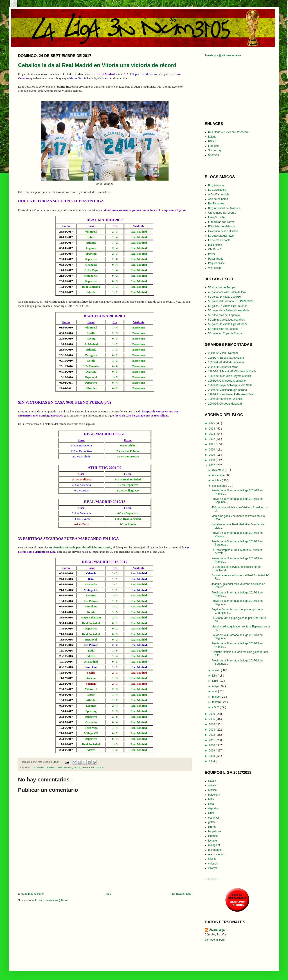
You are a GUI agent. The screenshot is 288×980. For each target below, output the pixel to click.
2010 (212, 745)
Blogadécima (216, 185)
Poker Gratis (216, 259)
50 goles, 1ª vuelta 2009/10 (224, 297)
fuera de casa (64, 767)
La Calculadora (217, 190)
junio (215, 681)
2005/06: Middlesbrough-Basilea (227, 390)
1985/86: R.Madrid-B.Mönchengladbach (232, 371)
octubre (217, 480)
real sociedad (216, 854)
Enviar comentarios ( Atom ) (52, 900)
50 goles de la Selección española (229, 310)
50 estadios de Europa (222, 287)
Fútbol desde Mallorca (221, 226)
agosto (217, 670)
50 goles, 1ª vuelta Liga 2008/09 (227, 324)
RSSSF (213, 141)
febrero (217, 702)
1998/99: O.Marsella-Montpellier (227, 381)
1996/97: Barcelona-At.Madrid (226, 358)
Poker (212, 254)
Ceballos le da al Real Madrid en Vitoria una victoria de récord (97, 65)
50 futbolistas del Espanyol (224, 315)
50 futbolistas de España (223, 329)
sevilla (212, 859)
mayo (216, 686)
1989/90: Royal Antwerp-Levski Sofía (230, 385)
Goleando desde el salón (223, 231)
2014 (212, 724)
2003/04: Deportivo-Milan (223, 367)
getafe (212, 822)
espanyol (214, 818)
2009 (212, 751)
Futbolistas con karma (221, 222)
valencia (213, 864)
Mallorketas (215, 245)
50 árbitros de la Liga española (227, 320)
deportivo (214, 808)
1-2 (33, 767)
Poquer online (216, 263)
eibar (211, 813)
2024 (212, 429)
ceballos (51, 767)
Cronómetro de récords (222, 213)
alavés (41, 767)
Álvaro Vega (217, 930)
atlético (212, 790)
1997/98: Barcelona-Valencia (225, 399)
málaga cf (214, 845)
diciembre (218, 470)
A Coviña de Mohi (219, 195)
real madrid (88, 767)
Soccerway (215, 150)
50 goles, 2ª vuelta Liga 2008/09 (227, 306)
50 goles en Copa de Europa (225, 333)
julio (215, 676)
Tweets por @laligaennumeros (223, 55)
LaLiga (212, 137)
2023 (212, 434)
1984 (212, 761)
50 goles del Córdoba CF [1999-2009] (231, 301)
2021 (212, 444)
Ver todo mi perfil (215, 940)
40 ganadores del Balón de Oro (227, 292)
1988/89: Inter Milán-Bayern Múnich (229, 376)
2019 (212, 455)
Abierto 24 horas (218, 199)
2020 (212, 450)
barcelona (214, 795)
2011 (212, 740)
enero (216, 707)
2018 (212, 460)
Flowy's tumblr (217, 217)
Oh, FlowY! (215, 249)
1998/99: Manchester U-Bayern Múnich (232, 394)
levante (213, 841)
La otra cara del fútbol (221, 236)
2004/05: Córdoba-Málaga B (225, 404)
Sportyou (214, 155)
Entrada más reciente (31, 894)
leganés (213, 836)
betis (211, 799)
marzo (216, 697)
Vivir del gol (215, 268)
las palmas (215, 831)
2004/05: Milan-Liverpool (223, 353)
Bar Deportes (216, 204)
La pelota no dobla (219, 240)
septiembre (219, 486)
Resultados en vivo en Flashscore (228, 132)
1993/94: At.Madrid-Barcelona (226, 362)
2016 (212, 714)
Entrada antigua (182, 894)
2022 (212, 439)
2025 (212, 423)
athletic (212, 785)
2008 (212, 756)
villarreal (213, 868)
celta (211, 804)
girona (212, 827)
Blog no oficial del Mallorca (224, 208)
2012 (212, 735)
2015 (212, 719)
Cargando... (212, 879)
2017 (212, 465)
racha (77, 767)
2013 (212, 730)
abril (215, 691)
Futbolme (214, 146)
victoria (100, 767)
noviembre (219, 475)
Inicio (108, 894)
